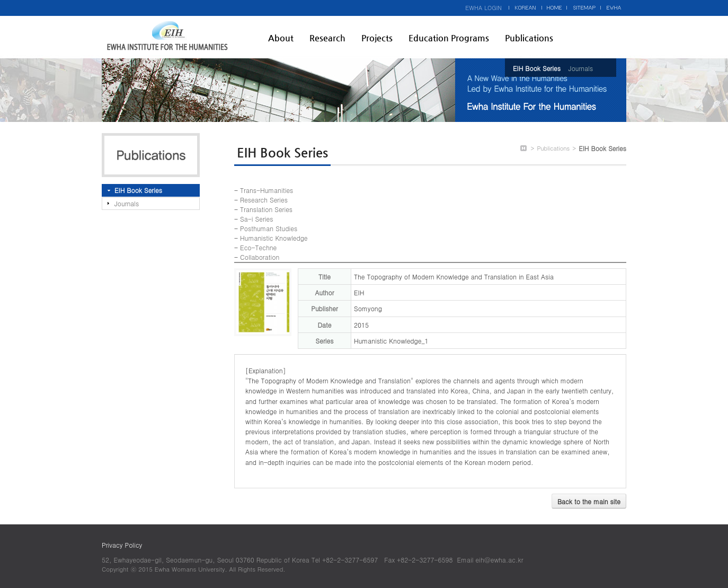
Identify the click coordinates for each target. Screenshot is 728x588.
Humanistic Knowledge (274, 238)
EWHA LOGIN (483, 8)
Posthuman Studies (269, 228)
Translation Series (266, 209)
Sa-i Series (256, 219)
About (281, 38)
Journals (581, 68)
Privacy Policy (122, 545)
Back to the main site (589, 501)
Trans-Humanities (267, 190)
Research (327, 38)
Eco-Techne (258, 247)
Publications (529, 38)
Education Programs (449, 38)
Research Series (264, 200)
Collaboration (260, 257)
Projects (377, 38)
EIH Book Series (537, 68)
